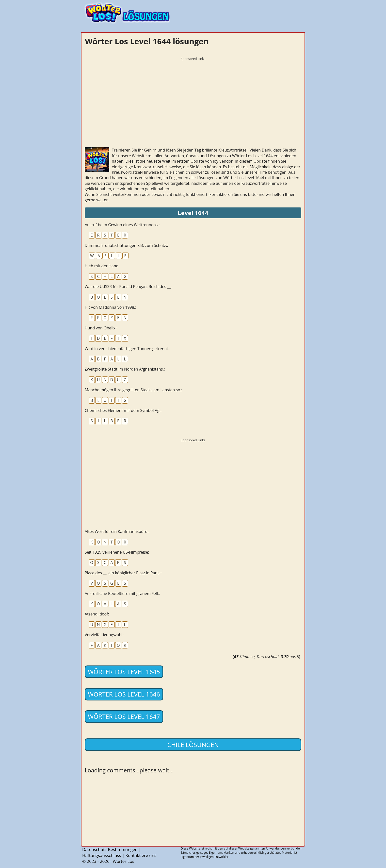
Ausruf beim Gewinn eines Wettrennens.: (122, 225)
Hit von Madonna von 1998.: (110, 307)
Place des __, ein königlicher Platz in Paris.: (123, 573)
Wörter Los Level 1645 (124, 672)
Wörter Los (123, 861)
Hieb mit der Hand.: (103, 266)
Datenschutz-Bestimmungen (110, 849)
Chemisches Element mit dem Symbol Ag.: (123, 410)
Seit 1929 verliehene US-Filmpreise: (117, 552)
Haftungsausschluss (102, 855)
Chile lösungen (193, 745)
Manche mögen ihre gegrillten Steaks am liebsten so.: (133, 390)
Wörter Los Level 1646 (124, 694)
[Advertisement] (193, 97)
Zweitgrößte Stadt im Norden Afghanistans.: (125, 369)
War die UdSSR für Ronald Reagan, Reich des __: (128, 287)
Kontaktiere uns (141, 855)
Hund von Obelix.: (101, 328)
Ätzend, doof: (97, 614)
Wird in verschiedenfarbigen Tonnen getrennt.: (127, 349)
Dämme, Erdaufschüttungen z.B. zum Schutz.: (126, 245)
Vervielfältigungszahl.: (105, 635)
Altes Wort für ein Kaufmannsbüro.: (117, 531)
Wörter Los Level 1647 (124, 716)
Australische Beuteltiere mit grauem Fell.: (122, 594)
